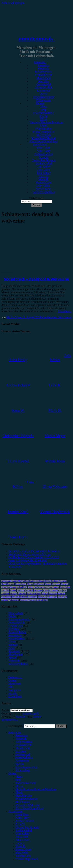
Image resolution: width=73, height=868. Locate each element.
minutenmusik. (36, 39)
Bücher (12, 616)
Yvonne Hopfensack (43, 192)
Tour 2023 (42, 597)
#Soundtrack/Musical (44, 138)
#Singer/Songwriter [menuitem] (26, 799)
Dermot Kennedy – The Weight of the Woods (34, 551)
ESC (25, 587)
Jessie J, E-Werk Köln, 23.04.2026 (28, 561)
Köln (60, 590)
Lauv (65, 590)
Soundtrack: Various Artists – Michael (30, 554)
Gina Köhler (44, 167)
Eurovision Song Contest (49, 587)
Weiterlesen (64, 311)
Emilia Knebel (44, 164)
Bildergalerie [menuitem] (23, 770)
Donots (48, 584)
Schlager (24, 597)
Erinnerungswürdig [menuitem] (26, 767)
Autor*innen (40, 145)
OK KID (16, 597)
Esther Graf (33, 587)
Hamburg (21, 590)
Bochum (11, 584)
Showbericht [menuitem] (23, 748)
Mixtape (13, 645)
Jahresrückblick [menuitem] (24, 758)
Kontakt (13, 693)
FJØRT (13, 590)
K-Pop (46, 590)
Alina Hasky (44, 151)
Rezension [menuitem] (21, 735)
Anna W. (44, 157)
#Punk (44, 126)
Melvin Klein (44, 189)
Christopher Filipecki (44, 160)
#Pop (44, 110)
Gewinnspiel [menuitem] (23, 754)
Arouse (37, 717)
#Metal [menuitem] (19, 786)
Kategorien (40, 62)
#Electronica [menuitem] (23, 802)
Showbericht (44, 78)
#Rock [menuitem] (19, 777)
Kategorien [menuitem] (15, 732)
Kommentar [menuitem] (22, 761)
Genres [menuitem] (12, 773)
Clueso (30, 584)
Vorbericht (43, 69)
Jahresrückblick (44, 88)
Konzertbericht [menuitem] (24, 742)
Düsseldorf (6, 587)
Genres (40, 103)
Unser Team (43, 148)
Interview (43, 81)
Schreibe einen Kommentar (56, 317)
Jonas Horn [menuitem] (22, 837)
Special (43, 94)
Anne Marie (6, 581)
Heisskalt (29, 590)
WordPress (21, 717)
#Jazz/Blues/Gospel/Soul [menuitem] (29, 808)
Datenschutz (15, 677)
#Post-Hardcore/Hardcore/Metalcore (46, 121)
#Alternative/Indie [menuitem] (26, 783)
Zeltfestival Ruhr (41, 600)
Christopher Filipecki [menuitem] (27, 827)
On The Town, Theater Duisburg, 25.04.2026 (34, 557)
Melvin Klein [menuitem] (23, 856)
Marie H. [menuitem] (21, 846)
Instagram (38, 590)
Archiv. (6, 710)
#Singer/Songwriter (43, 132)
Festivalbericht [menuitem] (24, 745)
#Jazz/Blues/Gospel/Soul (44, 141)
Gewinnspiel (44, 84)
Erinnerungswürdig (44, 97)
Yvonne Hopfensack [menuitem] (27, 859)
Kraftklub (53, 590)
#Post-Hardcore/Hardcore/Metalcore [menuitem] (36, 789)
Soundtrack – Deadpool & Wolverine (36, 279)
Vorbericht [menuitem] (21, 739)
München (53, 594)
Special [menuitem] (20, 764)
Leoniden (5, 594)
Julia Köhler (44, 173)
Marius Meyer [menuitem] (23, 849)
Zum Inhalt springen (13, 3)
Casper (23, 584)
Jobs (11, 687)
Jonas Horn (44, 170)
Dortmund (56, 584)
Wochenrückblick (18, 664)
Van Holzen (52, 597)
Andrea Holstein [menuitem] (25, 821)
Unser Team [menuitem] (22, 815)
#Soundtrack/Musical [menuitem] (27, 805)
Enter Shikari (17, 587)
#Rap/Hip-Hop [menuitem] (24, 796)
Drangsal (65, 584)
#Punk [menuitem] (19, 792)
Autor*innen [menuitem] (16, 811)
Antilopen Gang (37, 581)
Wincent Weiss (26, 600)
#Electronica (44, 135)
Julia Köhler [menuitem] (22, 840)
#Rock (44, 107)
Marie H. (44, 179)
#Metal (43, 116)
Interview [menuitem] (21, 751)
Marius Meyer (43, 183)
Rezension (44, 65)
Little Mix (22, 594)
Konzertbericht (44, 72)
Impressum (15, 684)
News (12, 648)
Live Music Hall (34, 594)
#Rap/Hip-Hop (43, 129)
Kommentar (44, 91)
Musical (45, 594)
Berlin (47, 581)
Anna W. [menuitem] (20, 824)
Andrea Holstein (43, 154)
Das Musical (39, 584)
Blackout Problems (58, 581)
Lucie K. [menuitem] (20, 843)
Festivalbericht (43, 75)
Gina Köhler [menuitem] (22, 834)
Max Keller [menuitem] (22, 853)
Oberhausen (6, 597)
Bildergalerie (43, 100)
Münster (61, 594)
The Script (33, 597)
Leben (12, 642)
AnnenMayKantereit (21, 581)
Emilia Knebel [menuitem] (24, 830)
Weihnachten (14, 600)
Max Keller (43, 186)
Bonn (17, 584)
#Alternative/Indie (43, 113)
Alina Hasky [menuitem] (22, 818)
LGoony (14, 594)
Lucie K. (44, 176)
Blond (4, 584)
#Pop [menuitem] (18, 780)
